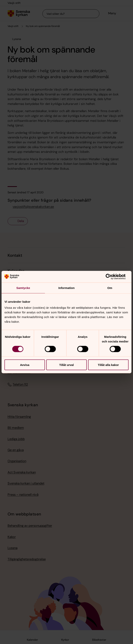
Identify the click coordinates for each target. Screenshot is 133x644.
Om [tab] (110, 288)
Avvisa (25, 365)
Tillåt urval (67, 365)
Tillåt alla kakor (108, 365)
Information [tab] (66, 288)
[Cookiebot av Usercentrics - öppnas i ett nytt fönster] (112, 277)
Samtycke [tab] (23, 288)
